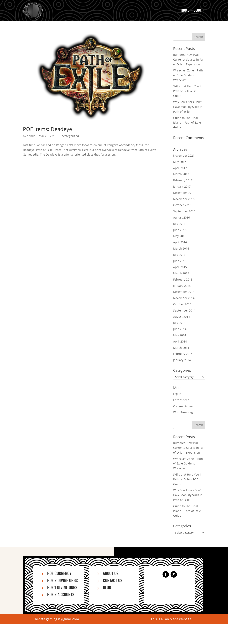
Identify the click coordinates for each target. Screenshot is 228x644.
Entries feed (181, 400)
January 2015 (182, 286)
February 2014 (183, 354)
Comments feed (184, 406)
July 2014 (179, 323)
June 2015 (180, 261)
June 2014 (180, 329)
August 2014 (181, 317)
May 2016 (180, 236)
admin (31, 136)
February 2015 (183, 279)
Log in (177, 394)
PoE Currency (59, 573)
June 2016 (180, 230)
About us (111, 573)
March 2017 (181, 174)
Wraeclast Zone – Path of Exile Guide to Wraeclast (188, 75)
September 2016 (184, 211)
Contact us (113, 580)
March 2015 (181, 273)
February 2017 (183, 180)
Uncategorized (69, 136)
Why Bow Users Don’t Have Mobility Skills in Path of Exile (188, 107)
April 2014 (180, 341)
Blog (197, 10)
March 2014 (181, 348)
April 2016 (180, 242)
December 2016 (184, 193)
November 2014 (184, 298)
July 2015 (179, 255)
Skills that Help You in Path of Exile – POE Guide (188, 91)
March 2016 (181, 248)
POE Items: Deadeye (48, 129)
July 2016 (179, 224)
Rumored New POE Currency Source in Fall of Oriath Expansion (189, 59)
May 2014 (180, 335)
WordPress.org (183, 412)
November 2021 (184, 155)
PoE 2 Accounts (61, 594)
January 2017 (182, 186)
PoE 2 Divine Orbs (62, 580)
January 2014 (182, 360)
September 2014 (184, 310)
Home (185, 10)
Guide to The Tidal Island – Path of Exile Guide (187, 123)
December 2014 (184, 292)
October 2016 (182, 205)
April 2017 (180, 168)
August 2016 (181, 217)
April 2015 (180, 267)
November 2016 (184, 199)
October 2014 (182, 304)
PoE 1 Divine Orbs (62, 587)
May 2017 (180, 162)
